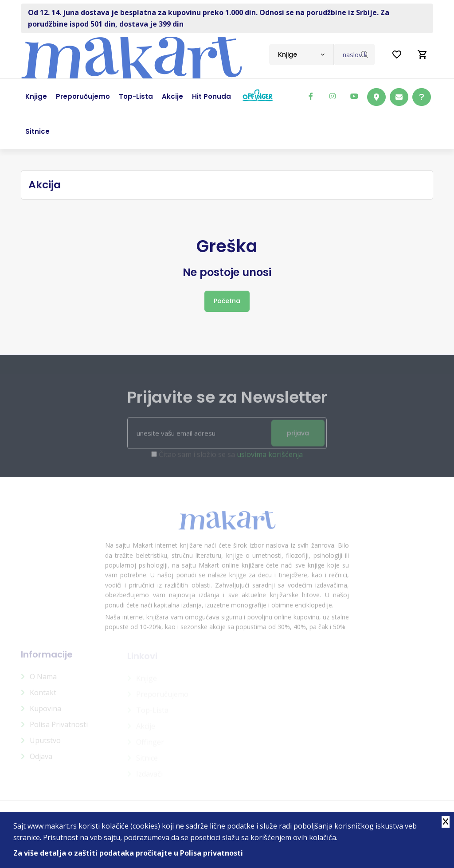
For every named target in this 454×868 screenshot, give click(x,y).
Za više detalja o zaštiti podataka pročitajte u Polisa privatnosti (128, 853)
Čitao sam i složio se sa (231, 459)
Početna (227, 301)
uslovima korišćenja (270, 459)
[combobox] (301, 54)
